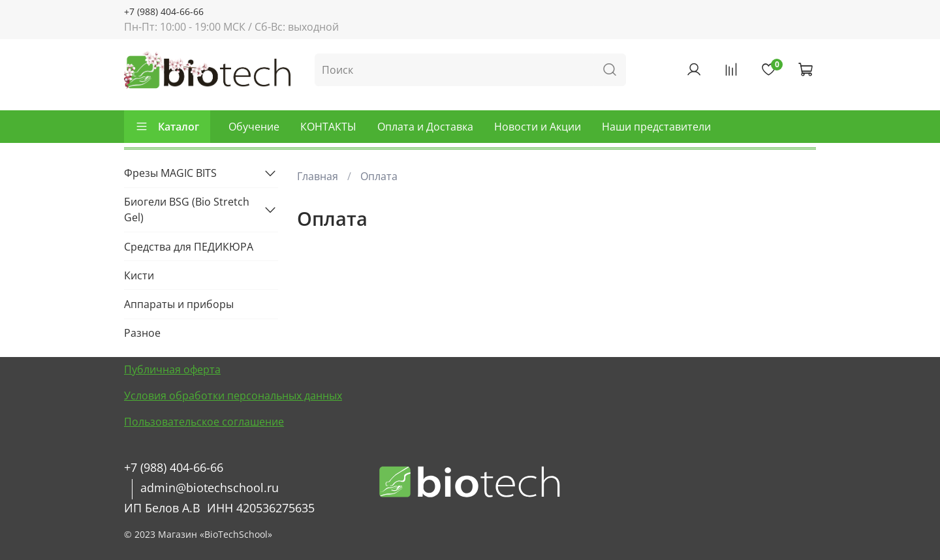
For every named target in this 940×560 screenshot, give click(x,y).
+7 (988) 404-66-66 (164, 11)
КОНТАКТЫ (328, 127)
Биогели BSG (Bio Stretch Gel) (187, 210)
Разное (142, 333)
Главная (318, 176)
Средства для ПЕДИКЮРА (189, 247)
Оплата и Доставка (425, 127)
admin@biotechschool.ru (210, 488)
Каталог (167, 127)
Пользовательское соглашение (204, 422)
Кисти (139, 275)
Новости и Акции (538, 127)
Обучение (254, 127)
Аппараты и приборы (179, 304)
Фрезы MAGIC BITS (170, 173)
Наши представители (656, 127)
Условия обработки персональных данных (233, 396)
